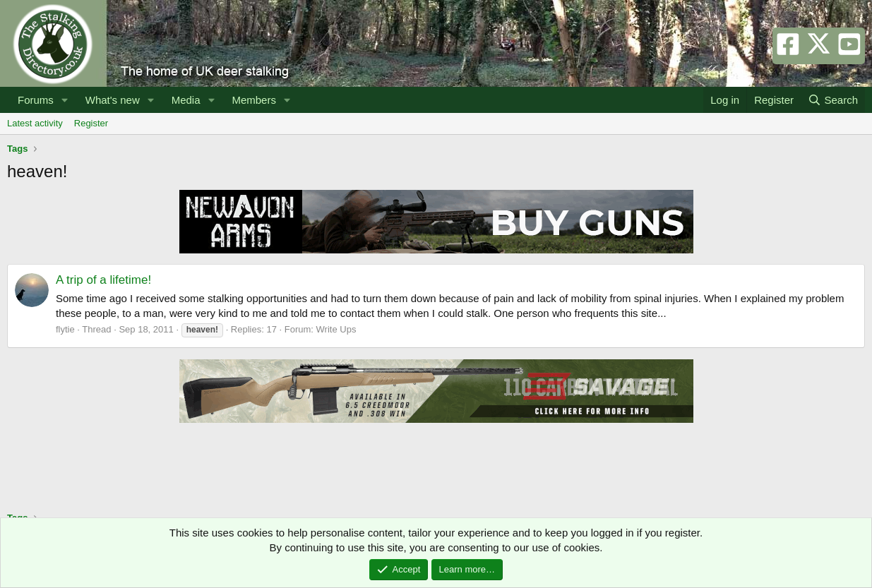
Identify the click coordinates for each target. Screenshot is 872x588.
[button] (65, 100)
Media (186, 100)
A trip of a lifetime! (103, 280)
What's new (113, 100)
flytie (65, 329)
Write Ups (336, 329)
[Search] (833, 100)
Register (91, 123)
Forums (36, 100)
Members (254, 100)
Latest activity (35, 123)
